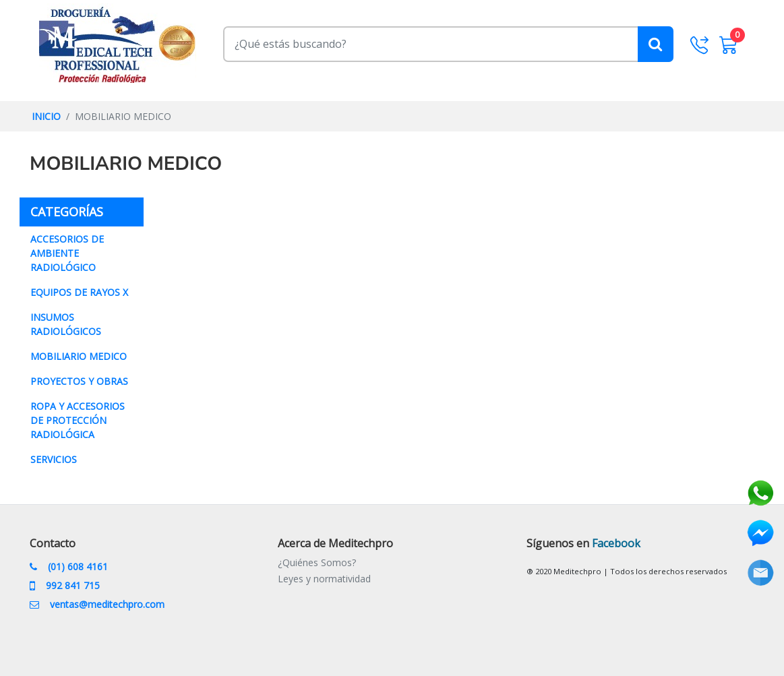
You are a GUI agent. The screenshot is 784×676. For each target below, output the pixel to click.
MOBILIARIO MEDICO (79, 356)
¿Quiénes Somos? (317, 562)
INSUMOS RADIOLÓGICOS (66, 324)
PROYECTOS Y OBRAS (79, 381)
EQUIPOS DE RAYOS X (79, 292)
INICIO (46, 116)
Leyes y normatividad (324, 579)
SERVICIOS (54, 459)
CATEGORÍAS (87, 211)
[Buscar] (448, 43)
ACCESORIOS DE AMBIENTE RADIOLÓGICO (67, 253)
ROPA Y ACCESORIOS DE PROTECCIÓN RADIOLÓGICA (78, 420)
